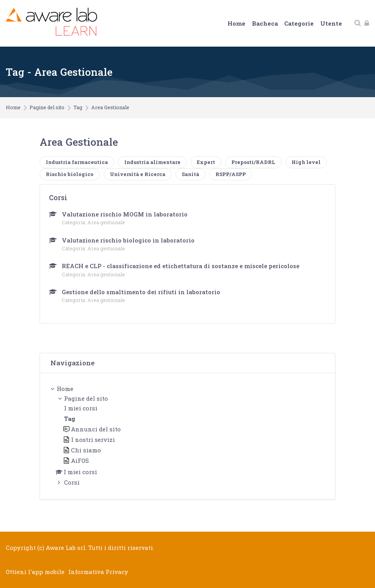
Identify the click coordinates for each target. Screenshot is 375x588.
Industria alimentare (152, 162)
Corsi (72, 482)
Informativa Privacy (98, 572)
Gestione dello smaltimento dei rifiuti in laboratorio (141, 292)
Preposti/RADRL (253, 162)
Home (13, 107)
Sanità (190, 174)
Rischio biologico (70, 174)
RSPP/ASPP (231, 174)
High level (306, 162)
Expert (206, 162)
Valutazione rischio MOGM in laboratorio (125, 214)
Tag (78, 107)
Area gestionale (106, 222)
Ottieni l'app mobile (35, 572)
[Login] (367, 23)
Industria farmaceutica (77, 162)
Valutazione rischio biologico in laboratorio (128, 240)
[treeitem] (187, 436)
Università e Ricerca (138, 174)
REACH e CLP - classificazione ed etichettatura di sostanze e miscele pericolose (181, 266)
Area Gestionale (110, 107)
